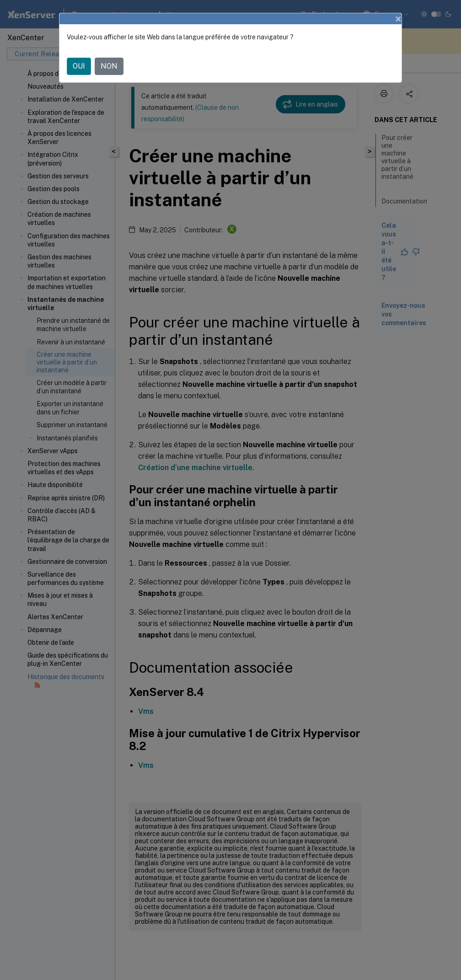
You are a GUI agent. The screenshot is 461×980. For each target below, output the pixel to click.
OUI (79, 66)
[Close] (398, 19)
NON (109, 66)
